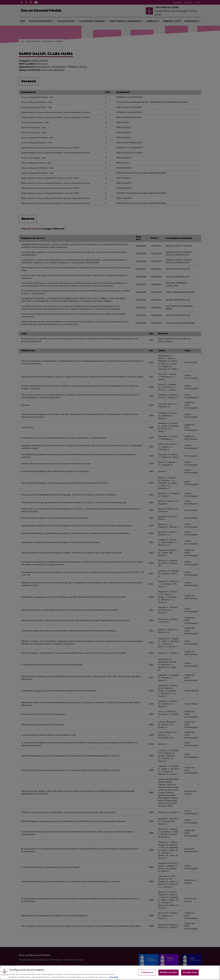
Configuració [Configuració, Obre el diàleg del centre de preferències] (147, 975)
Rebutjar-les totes (169, 975)
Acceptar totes (190, 975)
